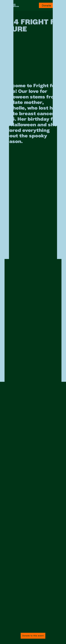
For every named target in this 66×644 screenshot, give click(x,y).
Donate (46, 6)
